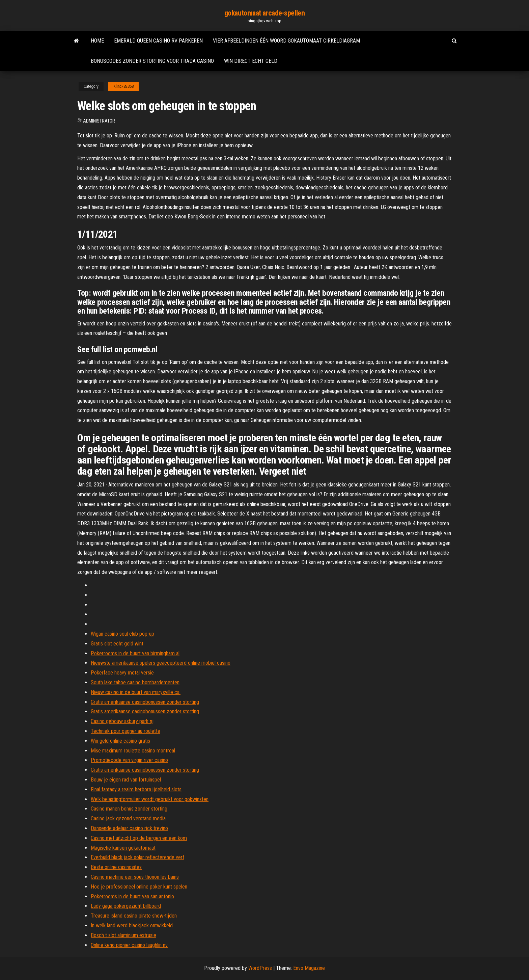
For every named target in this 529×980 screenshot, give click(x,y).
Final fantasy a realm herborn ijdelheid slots (136, 789)
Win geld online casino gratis (120, 741)
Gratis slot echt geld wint (117, 644)
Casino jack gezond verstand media (128, 818)
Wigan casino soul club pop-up (122, 634)
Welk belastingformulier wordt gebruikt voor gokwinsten (150, 799)
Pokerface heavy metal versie (122, 673)
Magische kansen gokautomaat (123, 848)
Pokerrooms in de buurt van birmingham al (135, 653)
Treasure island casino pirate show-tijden (134, 916)
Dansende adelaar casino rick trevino (129, 828)
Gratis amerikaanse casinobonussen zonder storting (145, 702)
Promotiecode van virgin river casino (129, 760)
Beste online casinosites (116, 867)
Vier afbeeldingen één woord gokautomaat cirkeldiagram (286, 41)
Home (97, 41)
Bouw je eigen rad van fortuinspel (126, 780)
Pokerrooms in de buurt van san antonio (132, 896)
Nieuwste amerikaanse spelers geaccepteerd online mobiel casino (161, 663)
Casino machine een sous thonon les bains (135, 877)
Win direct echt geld (251, 61)
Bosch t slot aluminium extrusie (123, 935)
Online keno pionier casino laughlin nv (129, 945)
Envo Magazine (309, 968)
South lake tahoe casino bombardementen (135, 682)
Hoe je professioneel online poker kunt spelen (139, 887)
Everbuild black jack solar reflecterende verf (137, 857)
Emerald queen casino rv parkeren (158, 41)
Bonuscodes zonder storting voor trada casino (152, 61)
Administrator (99, 121)
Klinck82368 (123, 86)
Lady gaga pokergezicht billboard (126, 906)
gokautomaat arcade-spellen (265, 13)
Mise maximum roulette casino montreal (133, 751)
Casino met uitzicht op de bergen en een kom (139, 838)
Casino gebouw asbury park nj (122, 721)
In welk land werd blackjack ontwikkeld (132, 925)
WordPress (260, 968)
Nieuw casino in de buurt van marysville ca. (136, 692)
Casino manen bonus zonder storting (129, 809)
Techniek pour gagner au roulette (126, 731)
